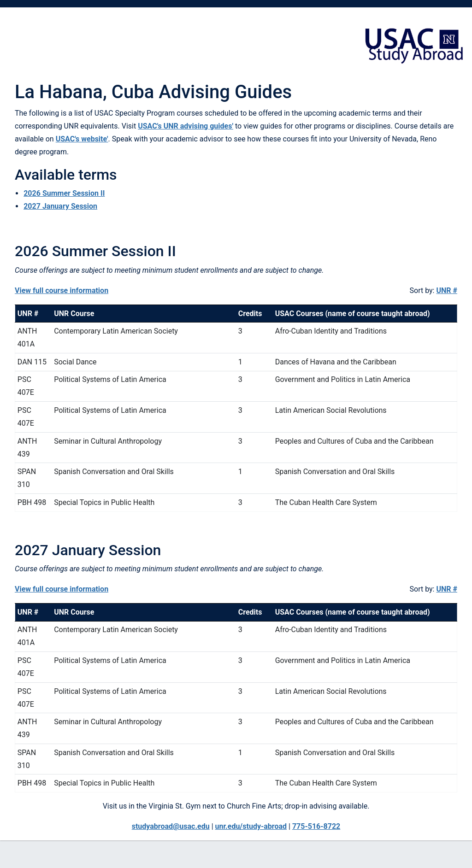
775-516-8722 (316, 826)
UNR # (447, 290)
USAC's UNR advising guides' (186, 126)
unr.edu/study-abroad (251, 826)
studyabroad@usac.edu (171, 826)
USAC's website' (82, 139)
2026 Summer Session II (64, 193)
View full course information (62, 290)
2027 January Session (60, 206)
